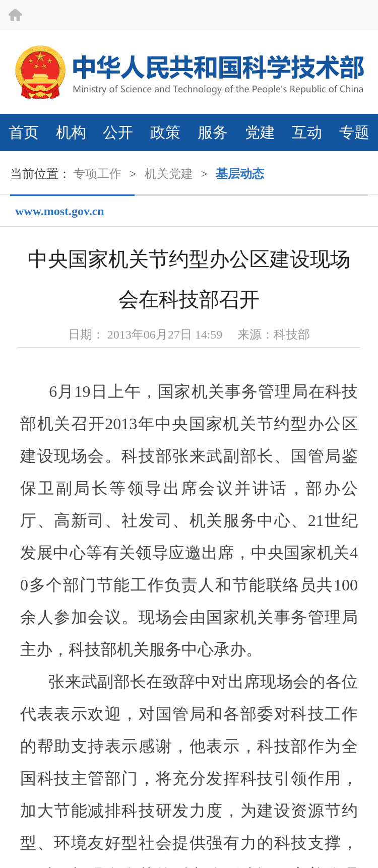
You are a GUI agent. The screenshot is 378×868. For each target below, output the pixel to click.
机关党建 (169, 174)
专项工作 (97, 174)
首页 (24, 132)
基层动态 (240, 174)
